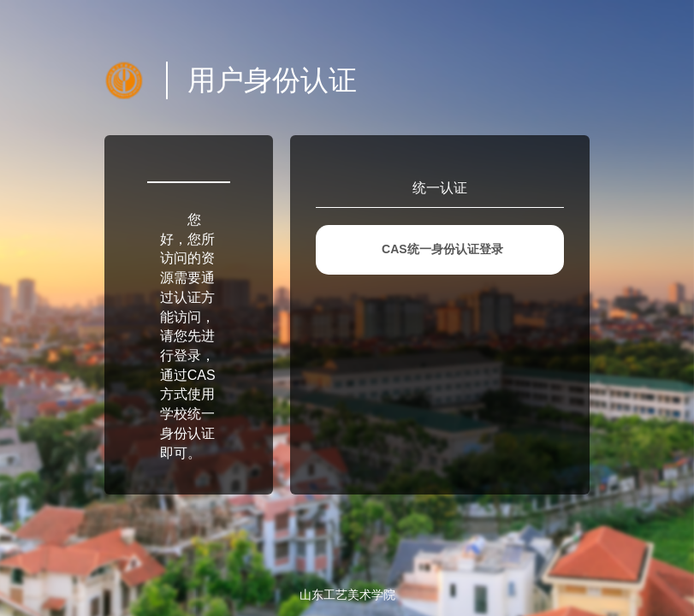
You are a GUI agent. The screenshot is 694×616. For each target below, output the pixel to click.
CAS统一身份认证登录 (442, 249)
